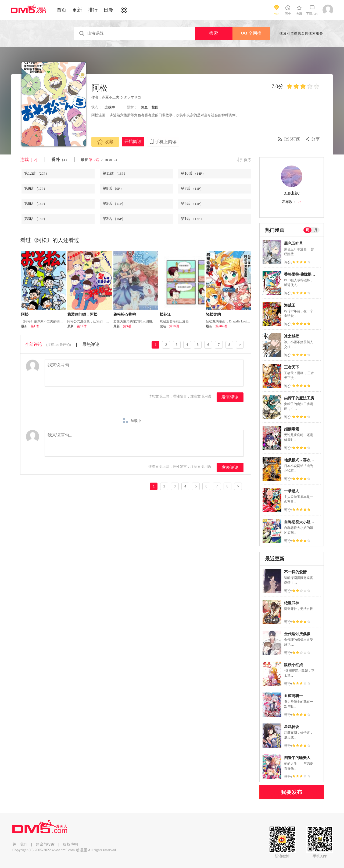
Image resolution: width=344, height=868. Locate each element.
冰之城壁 (292, 336)
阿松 (25, 314)
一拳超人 (292, 491)
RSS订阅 (292, 139)
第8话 (113, 189)
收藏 (105, 142)
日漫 (108, 10)
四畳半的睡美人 (297, 758)
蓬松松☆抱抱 (125, 314)
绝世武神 (292, 603)
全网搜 (251, 33)
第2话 (114, 219)
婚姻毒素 (292, 429)
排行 (93, 10)
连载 (30, 159)
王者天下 (292, 367)
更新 (77, 10)
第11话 (115, 173)
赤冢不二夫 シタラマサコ (121, 97)
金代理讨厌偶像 (297, 634)
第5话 (114, 204)
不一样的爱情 (295, 572)
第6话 (36, 204)
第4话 (192, 204)
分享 (316, 139)
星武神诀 (292, 727)
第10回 (174, 326)
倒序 (248, 160)
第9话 (36, 189)
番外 (60, 159)
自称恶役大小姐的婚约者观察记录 (312, 522)
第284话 (221, 326)
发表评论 (230, 397)
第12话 (94, 160)
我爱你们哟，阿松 (82, 314)
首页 (62, 10)
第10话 (193, 173)
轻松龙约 (213, 314)
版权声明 (70, 844)
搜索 (214, 33)
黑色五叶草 (293, 243)
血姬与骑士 (293, 696)
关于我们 (20, 844)
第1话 (192, 219)
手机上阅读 (166, 142)
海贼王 (290, 305)
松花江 (165, 314)
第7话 (192, 189)
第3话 (36, 219)
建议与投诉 (45, 844)
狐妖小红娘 (293, 665)
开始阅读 (133, 141)
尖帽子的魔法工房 (299, 398)
